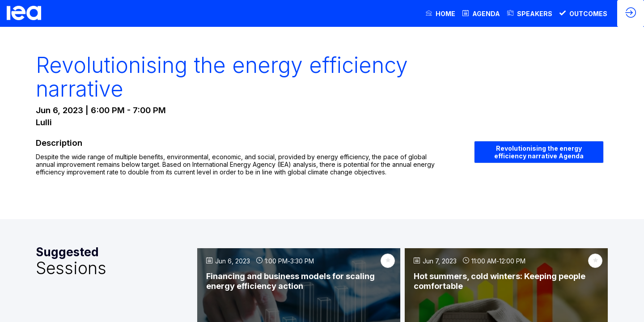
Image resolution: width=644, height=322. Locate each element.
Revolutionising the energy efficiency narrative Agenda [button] (539, 152)
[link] (441, 13)
